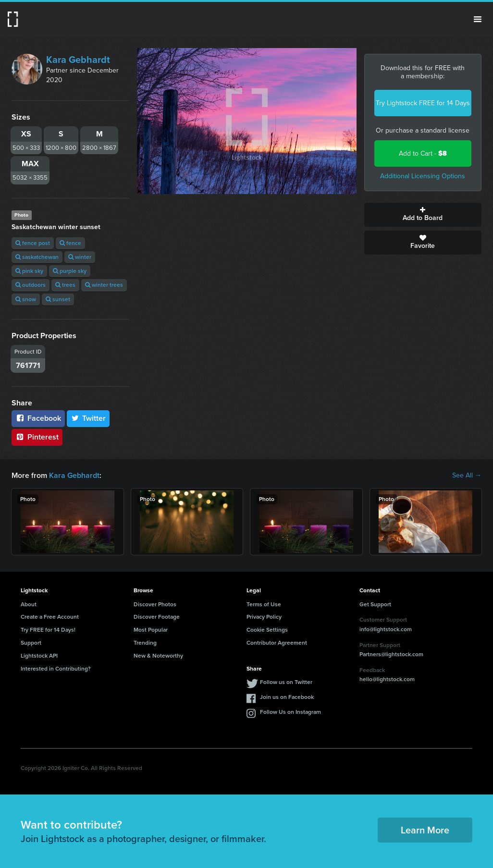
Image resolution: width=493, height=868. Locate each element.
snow (26, 299)
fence (70, 243)
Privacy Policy (264, 617)
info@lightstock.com (386, 629)
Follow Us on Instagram (290, 712)
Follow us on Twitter (286, 682)
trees (65, 285)
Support (31, 643)
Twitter (88, 418)
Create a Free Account (50, 617)
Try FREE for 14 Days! (48, 630)
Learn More (425, 830)
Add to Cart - (423, 153)
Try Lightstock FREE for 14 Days (423, 103)
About (29, 604)
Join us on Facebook (287, 697)
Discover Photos (155, 604)
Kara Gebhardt (78, 60)
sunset (58, 299)
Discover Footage (157, 617)
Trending (145, 643)
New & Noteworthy (158, 656)
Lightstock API (39, 656)
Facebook (38, 418)
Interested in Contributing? (56, 669)
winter (80, 257)
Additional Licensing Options (423, 176)
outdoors (31, 285)
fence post (33, 243)
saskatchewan (37, 257)
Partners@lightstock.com (391, 654)
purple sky (70, 271)
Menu (478, 19)
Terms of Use (264, 604)
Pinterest (37, 437)
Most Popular (151, 630)
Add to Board (423, 215)
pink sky (29, 271)
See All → (467, 476)
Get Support (375, 604)
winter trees (104, 285)
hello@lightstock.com (387, 679)
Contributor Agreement (277, 643)
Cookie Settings (267, 630)
